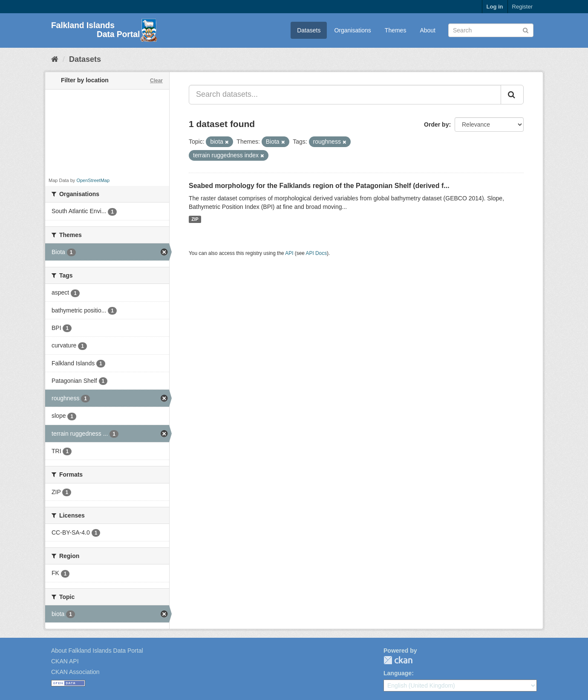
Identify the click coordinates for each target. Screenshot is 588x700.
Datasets (309, 30)
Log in (495, 7)
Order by (436, 124)
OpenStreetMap (93, 180)
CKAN (398, 660)
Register (522, 7)
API (289, 253)
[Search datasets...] (345, 95)
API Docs (317, 253)
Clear (156, 81)
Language (398, 673)
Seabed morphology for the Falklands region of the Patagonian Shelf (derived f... (319, 186)
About (428, 30)
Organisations (352, 30)
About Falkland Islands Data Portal (97, 651)
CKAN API (65, 661)
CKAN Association (75, 672)
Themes (396, 30)
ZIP (195, 219)
